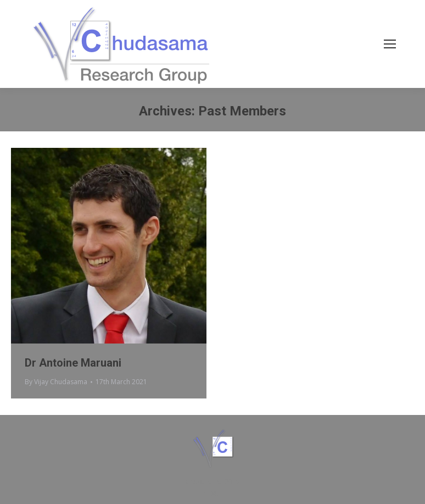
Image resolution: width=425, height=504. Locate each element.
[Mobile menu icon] (390, 44)
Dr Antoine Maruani (73, 363)
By (56, 382)
